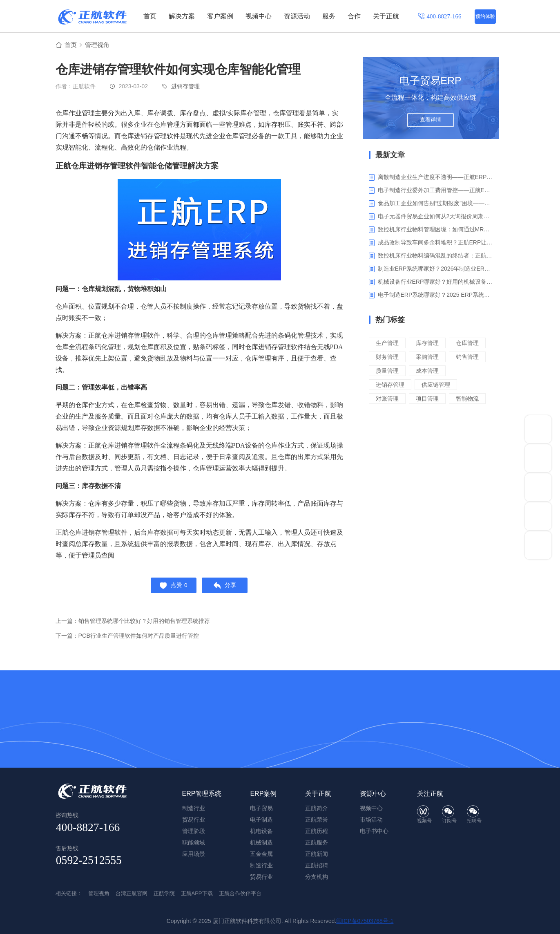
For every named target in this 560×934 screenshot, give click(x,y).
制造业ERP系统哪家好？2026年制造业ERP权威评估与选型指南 (435, 270)
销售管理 (430, 372)
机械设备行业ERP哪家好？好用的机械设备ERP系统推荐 (435, 283)
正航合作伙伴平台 (240, 893)
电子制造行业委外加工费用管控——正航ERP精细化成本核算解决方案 (435, 191)
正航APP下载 (197, 893)
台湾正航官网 (132, 893)
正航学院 (164, 893)
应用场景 (194, 854)
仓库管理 (388, 358)
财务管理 (430, 358)
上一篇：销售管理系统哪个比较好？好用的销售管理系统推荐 (138, 624)
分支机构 (317, 877)
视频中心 (259, 16)
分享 (226, 588)
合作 (354, 16)
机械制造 (261, 842)
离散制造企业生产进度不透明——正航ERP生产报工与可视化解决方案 (435, 178)
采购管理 (388, 372)
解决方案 (182, 16)
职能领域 (194, 842)
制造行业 (261, 865)
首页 (150, 16)
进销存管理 (185, 87)
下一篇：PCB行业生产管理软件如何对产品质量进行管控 (132, 639)
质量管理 (388, 386)
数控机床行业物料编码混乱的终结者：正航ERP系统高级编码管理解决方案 (435, 257)
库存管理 (430, 344)
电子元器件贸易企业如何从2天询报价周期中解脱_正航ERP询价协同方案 (435, 217)
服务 (329, 16)
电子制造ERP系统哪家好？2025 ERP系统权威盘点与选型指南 (435, 296)
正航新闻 (317, 854)
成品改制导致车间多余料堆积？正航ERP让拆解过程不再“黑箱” (435, 244)
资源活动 (297, 16)
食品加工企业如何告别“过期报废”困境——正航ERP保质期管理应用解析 (435, 204)
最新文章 (390, 156)
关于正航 (386, 16)
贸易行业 (261, 877)
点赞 (172, 588)
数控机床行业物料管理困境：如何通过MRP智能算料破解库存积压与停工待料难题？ (435, 231)
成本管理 (430, 386)
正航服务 (317, 842)
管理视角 (99, 46)
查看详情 (431, 123)
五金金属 (261, 854)
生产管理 (388, 344)
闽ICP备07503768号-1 (365, 921)
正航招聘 (317, 865)
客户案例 (220, 16)
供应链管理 (439, 400)
